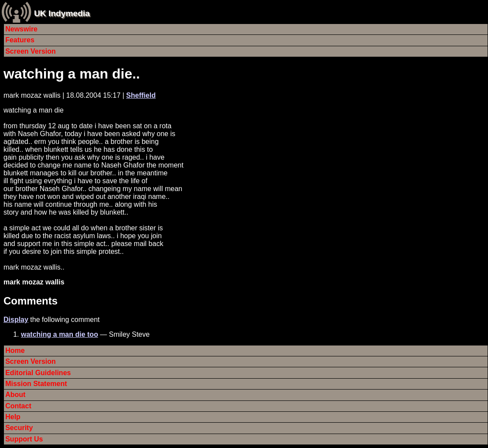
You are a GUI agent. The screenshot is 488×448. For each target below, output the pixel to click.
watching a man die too (60, 334)
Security (19, 428)
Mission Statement (36, 384)
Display (16, 320)
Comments (31, 301)
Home (15, 351)
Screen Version (31, 51)
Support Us (24, 439)
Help (13, 417)
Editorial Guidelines (38, 373)
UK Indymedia (62, 13)
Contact (18, 406)
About (15, 395)
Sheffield (141, 95)
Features (20, 40)
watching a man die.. (72, 74)
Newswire (21, 29)
